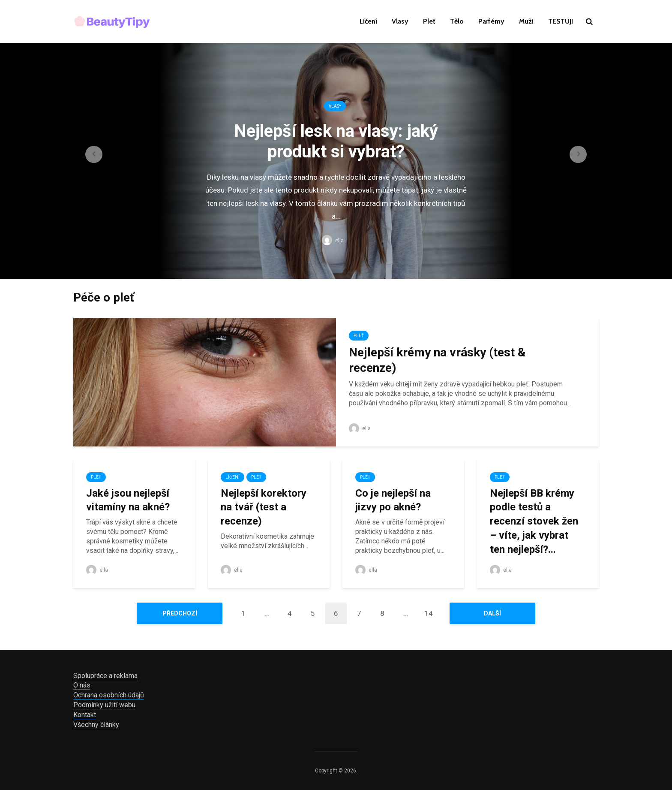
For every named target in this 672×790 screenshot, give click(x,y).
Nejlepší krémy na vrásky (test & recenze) (437, 360)
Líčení (368, 21)
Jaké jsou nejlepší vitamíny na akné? (128, 500)
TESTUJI (561, 21)
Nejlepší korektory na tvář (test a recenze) (264, 507)
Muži (526, 21)
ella (333, 240)
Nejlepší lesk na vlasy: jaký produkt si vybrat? (336, 141)
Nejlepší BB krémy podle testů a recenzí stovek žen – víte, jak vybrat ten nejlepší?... (534, 521)
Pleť (429, 21)
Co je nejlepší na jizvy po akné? (393, 500)
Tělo (457, 21)
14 (429, 613)
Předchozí (180, 613)
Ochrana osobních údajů (109, 695)
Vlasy (400, 21)
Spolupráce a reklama (105, 676)
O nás (82, 685)
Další (492, 613)
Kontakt (85, 715)
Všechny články (96, 725)
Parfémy (491, 21)
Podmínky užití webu (104, 705)
